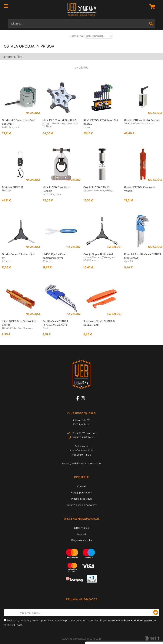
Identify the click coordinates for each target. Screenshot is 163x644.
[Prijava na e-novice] (156, 613)
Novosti (82, 534)
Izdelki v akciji (81, 528)
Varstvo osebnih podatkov (81, 505)
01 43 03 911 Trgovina (84, 433)
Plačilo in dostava (81, 499)
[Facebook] (79, 399)
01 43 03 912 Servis (84, 437)
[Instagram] (84, 399)
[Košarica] (151, 7)
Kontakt (81, 486)
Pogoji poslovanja (82, 492)
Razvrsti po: (77, 36)
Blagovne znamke (82, 540)
